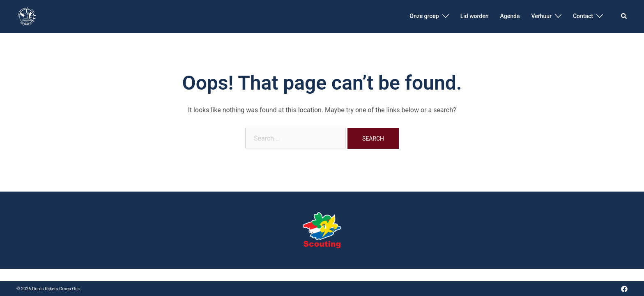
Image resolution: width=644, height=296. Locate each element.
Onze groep (424, 16)
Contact (583, 16)
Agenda (510, 16)
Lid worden (475, 16)
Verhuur (541, 16)
